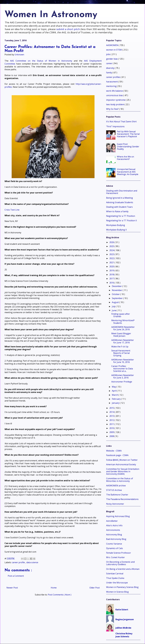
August (116, 302)
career (110, 63)
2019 (112, 271)
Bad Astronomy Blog (116, 539)
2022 (112, 258)
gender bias (112, 59)
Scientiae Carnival (115, 574)
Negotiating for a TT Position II (122, 220)
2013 (112, 416)
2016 (112, 283)
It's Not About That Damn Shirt (121, 122)
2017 (112, 279)
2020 (112, 266)
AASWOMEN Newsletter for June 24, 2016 (123, 328)
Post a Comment (16, 576)
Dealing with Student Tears (119, 207)
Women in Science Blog (117, 592)
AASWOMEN (112, 45)
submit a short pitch (68, 29)
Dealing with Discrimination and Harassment (122, 192)
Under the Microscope (117, 583)
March (115, 395)
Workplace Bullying (116, 225)
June (114, 310)
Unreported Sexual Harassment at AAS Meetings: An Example (128, 172)
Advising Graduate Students (120, 202)
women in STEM (114, 50)
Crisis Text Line (12, 210)
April (114, 391)
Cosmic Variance (114, 544)
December (117, 286)
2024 (112, 250)
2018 (112, 275)
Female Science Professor (119, 553)
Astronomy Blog (114, 535)
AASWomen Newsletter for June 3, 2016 (123, 376)
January (116, 403)
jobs (108, 54)
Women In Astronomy (51, 15)
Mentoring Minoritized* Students (123, 322)
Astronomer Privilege (122, 382)
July (114, 306)
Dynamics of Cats (115, 548)
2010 (112, 428)
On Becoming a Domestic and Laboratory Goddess (120, 563)
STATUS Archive (114, 490)
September (117, 298)
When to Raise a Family (117, 211)
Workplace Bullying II (116, 230)
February (117, 399)
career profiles (113, 77)
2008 (112, 436)
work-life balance (115, 91)
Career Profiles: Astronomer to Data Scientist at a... (122, 369)
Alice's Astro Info (114, 525)
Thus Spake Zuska (115, 578)
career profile (19, 562)
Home (54, 588)
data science (32, 562)
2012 (112, 420)
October (116, 294)
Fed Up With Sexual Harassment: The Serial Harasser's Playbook (128, 134)
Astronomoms (113, 530)
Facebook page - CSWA (117, 455)
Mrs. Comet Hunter (115, 557)
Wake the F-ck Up (120, 347)
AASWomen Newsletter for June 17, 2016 (123, 341)
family (109, 73)
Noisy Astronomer (115, 504)
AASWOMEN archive (116, 486)
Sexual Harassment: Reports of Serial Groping (121, 353)
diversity (110, 68)
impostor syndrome (116, 100)
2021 (112, 262)
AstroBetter (112, 521)
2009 (112, 432)
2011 (112, 424)
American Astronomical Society (121, 464)
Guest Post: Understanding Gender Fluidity (128, 147)
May (114, 387)
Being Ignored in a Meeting (119, 198)
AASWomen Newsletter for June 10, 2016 (123, 361)
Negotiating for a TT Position (121, 216)
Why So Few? (113, 109)
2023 (112, 254)
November (117, 290)
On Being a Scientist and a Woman (123, 569)
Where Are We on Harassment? (125, 158)
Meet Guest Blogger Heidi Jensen (121, 335)
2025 (112, 246)
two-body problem (115, 104)
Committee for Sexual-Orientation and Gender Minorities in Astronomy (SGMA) (123, 471)
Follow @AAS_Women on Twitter (122, 460)
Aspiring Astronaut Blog (118, 516)
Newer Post (12, 588)
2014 (112, 412)
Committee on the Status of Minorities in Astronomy (120, 480)
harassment (112, 82)
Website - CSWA (114, 451)
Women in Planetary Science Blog (122, 587)
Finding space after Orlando (121, 315)
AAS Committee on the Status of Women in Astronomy (41, 61)
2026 (112, 242)
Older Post (95, 588)
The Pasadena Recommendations (122, 499)
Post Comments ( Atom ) (60, 595)
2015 (112, 408)
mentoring (112, 86)
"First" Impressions (115, 126)
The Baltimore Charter (117, 495)
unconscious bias (115, 95)
